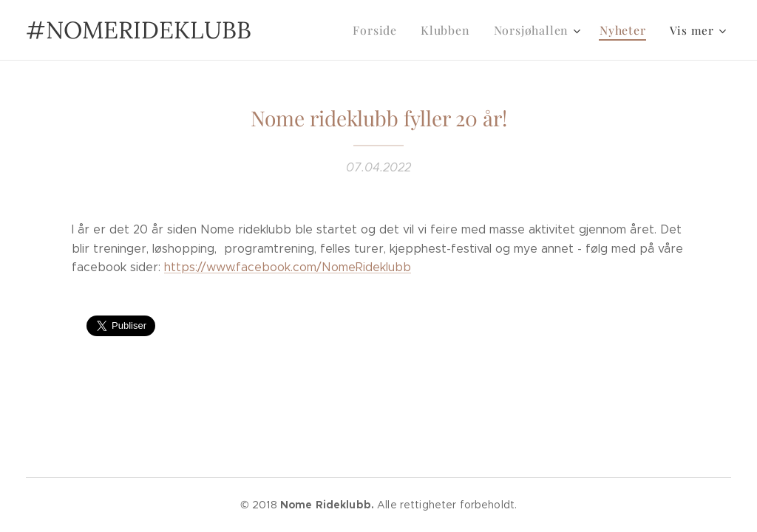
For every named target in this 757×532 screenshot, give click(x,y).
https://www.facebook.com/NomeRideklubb (288, 267)
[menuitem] (387, 30)
